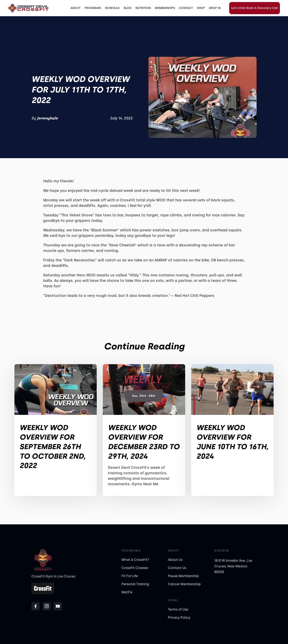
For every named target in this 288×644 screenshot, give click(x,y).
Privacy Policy (179, 618)
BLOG (128, 8)
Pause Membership (183, 576)
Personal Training (135, 584)
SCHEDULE (112, 8)
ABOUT (76, 8)
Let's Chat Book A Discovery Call (255, 8)
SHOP (201, 8)
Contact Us (177, 568)
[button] (93, 8)
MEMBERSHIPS (165, 8)
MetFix (127, 592)
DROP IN (215, 8)
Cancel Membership (184, 584)
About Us (175, 560)
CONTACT (186, 8)
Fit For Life (130, 576)
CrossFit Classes (135, 568)
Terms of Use (178, 609)
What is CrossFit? (135, 560)
